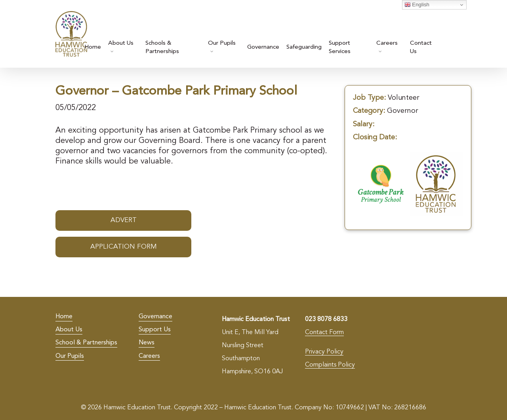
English (417, 5)
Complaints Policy (330, 365)
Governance (155, 317)
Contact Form (324, 333)
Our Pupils (70, 356)
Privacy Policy (324, 352)
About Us (69, 330)
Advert (124, 220)
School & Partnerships (86, 343)
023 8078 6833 (326, 319)
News (147, 343)
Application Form (124, 247)
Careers (149, 356)
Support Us (155, 330)
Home (64, 317)
